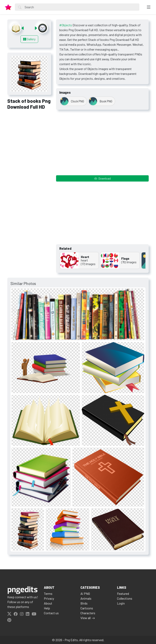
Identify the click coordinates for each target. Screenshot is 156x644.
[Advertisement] (29, 135)
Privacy (49, 598)
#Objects (66, 25)
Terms (48, 594)
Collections (125, 598)
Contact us (51, 613)
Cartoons (87, 608)
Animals (86, 598)
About (48, 603)
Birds (84, 603)
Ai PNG (85, 594)
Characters (88, 613)
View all (86, 618)
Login (121, 603)
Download (102, 178)
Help (47, 608)
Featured (123, 594)
